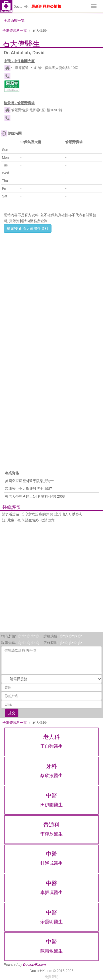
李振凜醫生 (51, 893)
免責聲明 (51, 977)
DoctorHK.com (34, 965)
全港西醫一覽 (14, 20)
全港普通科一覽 (15, 30)
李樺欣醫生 (51, 834)
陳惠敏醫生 (51, 951)
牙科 (51, 766)
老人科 (51, 737)
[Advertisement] (51, 287)
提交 (12, 713)
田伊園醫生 (51, 805)
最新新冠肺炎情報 (46, 6)
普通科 (51, 825)
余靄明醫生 (51, 922)
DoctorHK (21, 6)
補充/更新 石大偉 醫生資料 (28, 228)
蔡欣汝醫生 (51, 776)
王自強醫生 (51, 746)
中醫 (51, 795)
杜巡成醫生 (51, 863)
